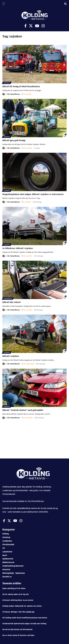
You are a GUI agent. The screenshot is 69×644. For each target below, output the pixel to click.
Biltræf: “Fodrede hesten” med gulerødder (23, 410)
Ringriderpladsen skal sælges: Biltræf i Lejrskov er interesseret (33, 194)
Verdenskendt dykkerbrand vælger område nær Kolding (24, 624)
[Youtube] (37, 26)
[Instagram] (43, 26)
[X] (31, 26)
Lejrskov (7, 83)
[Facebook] (25, 26)
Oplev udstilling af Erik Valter (14, 588)
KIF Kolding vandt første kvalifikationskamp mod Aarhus (25, 618)
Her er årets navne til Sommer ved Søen (18, 635)
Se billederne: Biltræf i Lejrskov (18, 248)
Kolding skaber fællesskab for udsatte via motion (22, 606)
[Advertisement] (34, 440)
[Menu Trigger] (4, 4)
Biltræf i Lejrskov (11, 356)
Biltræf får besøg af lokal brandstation (21, 86)
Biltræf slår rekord (11, 302)
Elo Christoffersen (14, 94)
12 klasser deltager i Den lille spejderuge (18, 612)
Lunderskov (8, 299)
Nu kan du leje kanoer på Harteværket (17, 629)
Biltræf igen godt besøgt (14, 140)
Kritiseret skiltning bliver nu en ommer (18, 600)
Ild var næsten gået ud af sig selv (16, 594)
